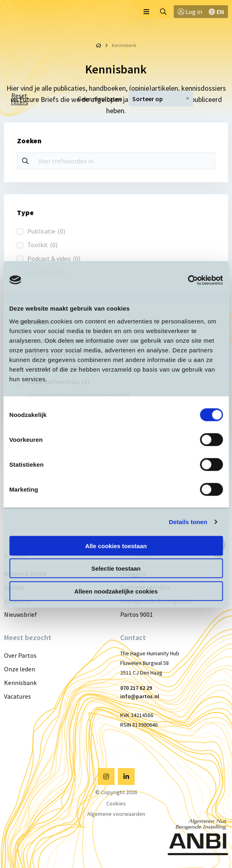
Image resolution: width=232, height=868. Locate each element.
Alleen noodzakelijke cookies (116, 591)
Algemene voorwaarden (116, 814)
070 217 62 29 (136, 688)
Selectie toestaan (116, 568)
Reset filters (20, 99)
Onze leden (20, 669)
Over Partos (20, 655)
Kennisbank (20, 683)
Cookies (116, 803)
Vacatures (17, 696)
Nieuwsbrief (21, 614)
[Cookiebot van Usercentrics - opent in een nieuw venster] (188, 280)
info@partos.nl (140, 696)
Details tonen (188, 522)
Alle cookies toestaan (116, 546)
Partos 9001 (137, 614)
